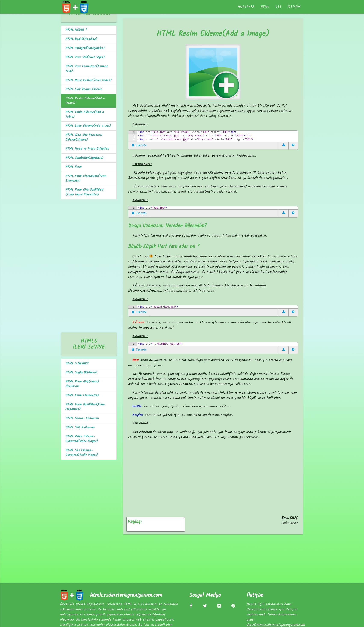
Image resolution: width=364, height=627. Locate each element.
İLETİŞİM (294, 7)
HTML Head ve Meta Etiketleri (88, 157)
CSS (278, 7)
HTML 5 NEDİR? (77, 372)
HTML (265, 7)
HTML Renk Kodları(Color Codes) (84, 84)
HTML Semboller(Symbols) (85, 166)
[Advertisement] (89, 276)
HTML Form (74, 175)
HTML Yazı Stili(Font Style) (86, 58)
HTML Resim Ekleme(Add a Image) (85, 107)
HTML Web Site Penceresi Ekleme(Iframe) (85, 145)
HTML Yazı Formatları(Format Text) (87, 70)
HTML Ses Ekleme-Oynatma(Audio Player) (82, 464)
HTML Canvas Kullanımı (83, 429)
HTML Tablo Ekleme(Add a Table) (85, 121)
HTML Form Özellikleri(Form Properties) (86, 417)
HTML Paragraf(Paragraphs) (86, 49)
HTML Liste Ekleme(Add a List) (89, 133)
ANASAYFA (246, 7)
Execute (139, 145)
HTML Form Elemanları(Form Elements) (86, 187)
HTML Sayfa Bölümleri (82, 382)
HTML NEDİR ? (76, 30)
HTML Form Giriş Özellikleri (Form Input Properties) (85, 201)
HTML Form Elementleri (83, 405)
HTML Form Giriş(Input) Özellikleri (83, 394)
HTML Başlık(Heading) (82, 39)
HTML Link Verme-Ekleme (84, 96)
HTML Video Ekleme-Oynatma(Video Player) (82, 450)
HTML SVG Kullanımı (80, 438)
